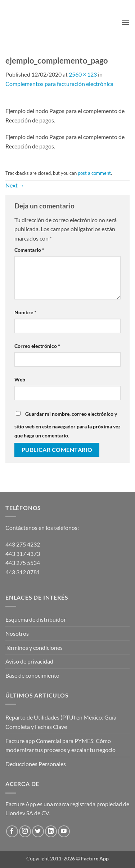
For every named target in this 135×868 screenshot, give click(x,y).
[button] (125, 22)
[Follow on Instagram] (25, 831)
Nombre (25, 312)
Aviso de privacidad (29, 661)
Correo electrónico (37, 346)
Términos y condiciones (34, 647)
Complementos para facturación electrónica (59, 84)
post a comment (94, 173)
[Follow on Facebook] (12, 831)
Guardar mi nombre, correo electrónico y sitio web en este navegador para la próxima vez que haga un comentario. (67, 425)
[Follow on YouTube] (64, 831)
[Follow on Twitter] (38, 831)
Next (15, 185)
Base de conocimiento (32, 675)
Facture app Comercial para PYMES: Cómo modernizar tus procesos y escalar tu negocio (60, 745)
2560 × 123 (83, 74)
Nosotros (17, 633)
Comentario (29, 250)
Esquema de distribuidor (36, 619)
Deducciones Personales (36, 764)
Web (20, 379)
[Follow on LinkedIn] (51, 831)
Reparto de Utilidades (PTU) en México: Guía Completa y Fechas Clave (61, 722)
